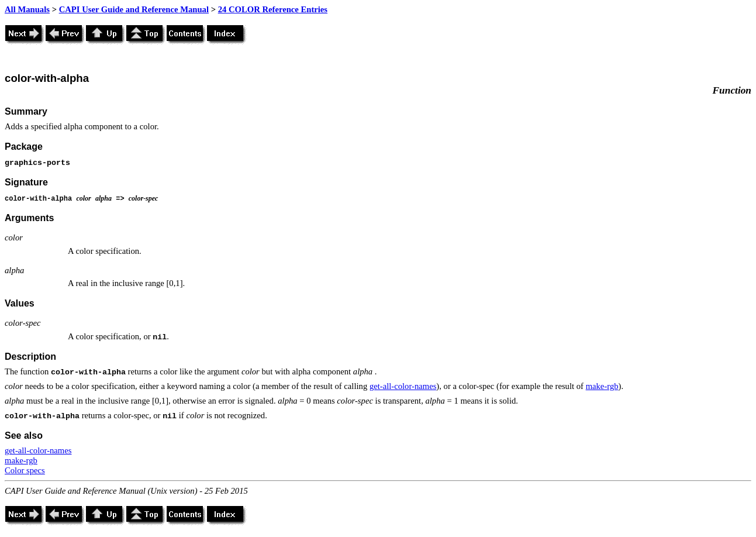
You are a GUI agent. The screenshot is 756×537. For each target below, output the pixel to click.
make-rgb (602, 386)
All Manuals (27, 9)
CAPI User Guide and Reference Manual (134, 9)
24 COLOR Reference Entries (273, 9)
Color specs (25, 470)
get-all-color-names (403, 386)
